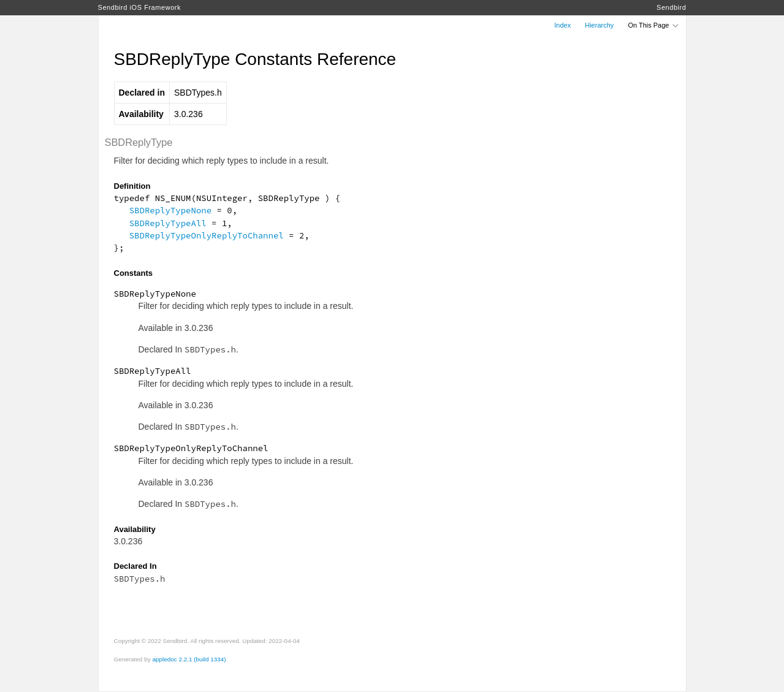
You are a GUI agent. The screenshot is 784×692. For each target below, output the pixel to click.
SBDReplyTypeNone (170, 210)
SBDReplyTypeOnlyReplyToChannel (207, 235)
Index (562, 25)
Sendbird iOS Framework (140, 7)
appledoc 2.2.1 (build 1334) (189, 659)
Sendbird (671, 7)
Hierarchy (599, 25)
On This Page (653, 25)
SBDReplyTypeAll (168, 223)
